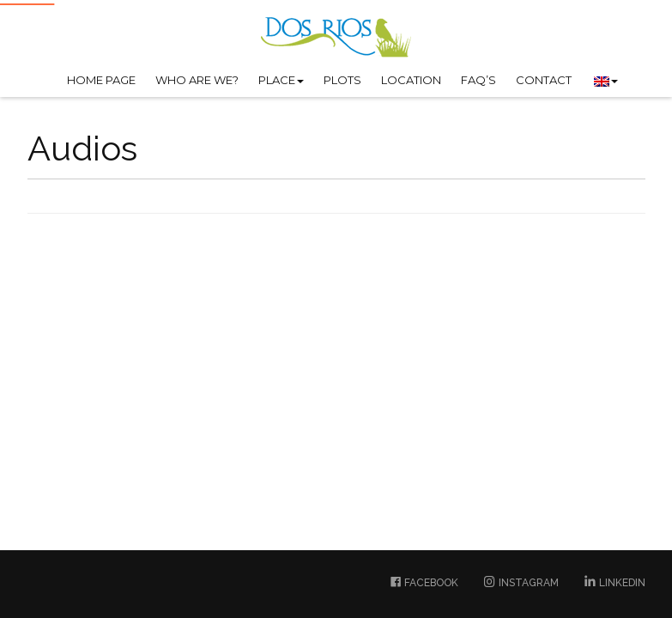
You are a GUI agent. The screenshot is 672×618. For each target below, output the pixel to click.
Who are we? (197, 80)
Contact (544, 80)
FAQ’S (478, 80)
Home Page (101, 80)
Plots (342, 80)
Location (411, 80)
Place (281, 80)
